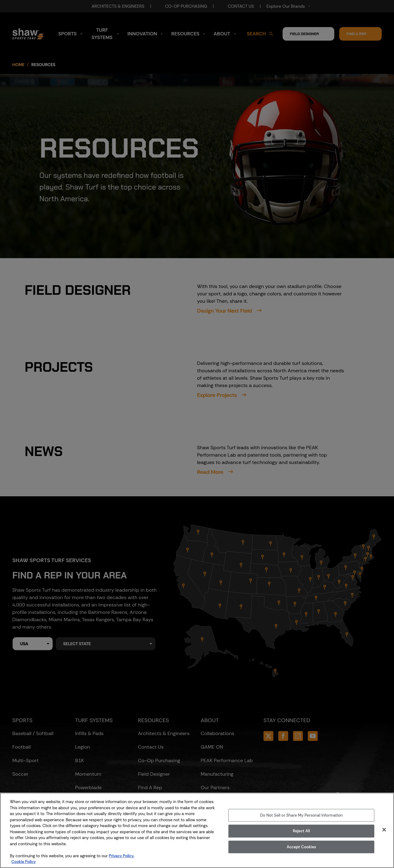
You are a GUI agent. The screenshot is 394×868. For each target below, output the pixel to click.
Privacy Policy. (122, 856)
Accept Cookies (301, 847)
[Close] (384, 830)
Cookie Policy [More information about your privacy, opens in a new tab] (24, 862)
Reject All (301, 831)
